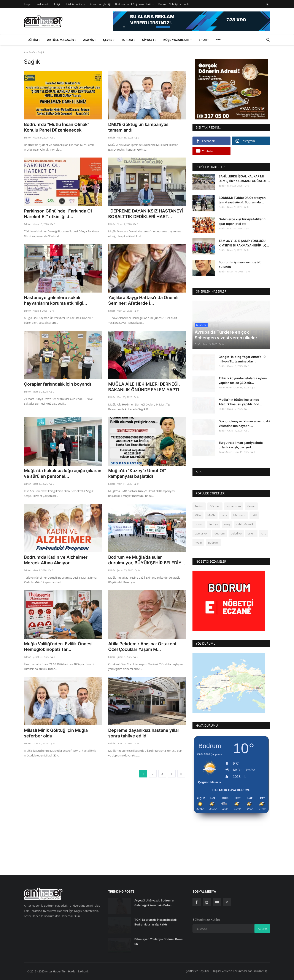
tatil (254, 515)
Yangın (251, 506)
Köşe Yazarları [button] (178, 40)
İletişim (58, 4)
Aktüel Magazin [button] (62, 40)
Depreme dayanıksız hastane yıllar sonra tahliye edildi (144, 733)
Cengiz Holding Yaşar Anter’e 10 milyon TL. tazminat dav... (242, 359)
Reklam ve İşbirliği (100, 4)
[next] (172, 774)
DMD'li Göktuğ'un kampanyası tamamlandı (139, 127)
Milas (198, 515)
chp (264, 533)
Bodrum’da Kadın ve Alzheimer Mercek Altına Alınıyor (56, 560)
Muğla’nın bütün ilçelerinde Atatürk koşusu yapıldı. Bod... (240, 402)
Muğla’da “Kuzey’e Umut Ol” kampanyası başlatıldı (137, 473)
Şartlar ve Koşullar (198, 971)
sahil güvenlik (245, 524)
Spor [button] (204, 40)
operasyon (202, 533)
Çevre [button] (109, 40)
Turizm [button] (128, 40)
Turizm (199, 506)
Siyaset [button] (149, 40)
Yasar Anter (225, 387)
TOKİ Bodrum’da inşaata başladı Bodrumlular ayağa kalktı (155, 922)
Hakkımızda (42, 4)
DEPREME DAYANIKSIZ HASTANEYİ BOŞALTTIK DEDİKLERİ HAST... (146, 214)
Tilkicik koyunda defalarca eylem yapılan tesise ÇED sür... (243, 380)
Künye (28, 4)
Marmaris (239, 515)
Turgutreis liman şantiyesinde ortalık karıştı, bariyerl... (241, 445)
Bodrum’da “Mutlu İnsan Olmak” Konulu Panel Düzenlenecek (57, 127)
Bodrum (213, 542)
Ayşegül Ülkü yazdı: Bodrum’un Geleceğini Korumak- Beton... (155, 903)
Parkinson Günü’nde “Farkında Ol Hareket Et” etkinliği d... (58, 214)
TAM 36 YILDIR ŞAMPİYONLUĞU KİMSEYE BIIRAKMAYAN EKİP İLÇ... (244, 243)
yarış (227, 524)
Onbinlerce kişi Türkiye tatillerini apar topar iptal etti (242, 221)
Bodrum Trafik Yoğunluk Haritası (135, 4)
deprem (220, 533)
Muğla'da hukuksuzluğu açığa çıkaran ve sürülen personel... (63, 473)
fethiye (214, 524)
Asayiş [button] (90, 40)
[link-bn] (192, 21)
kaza (224, 515)
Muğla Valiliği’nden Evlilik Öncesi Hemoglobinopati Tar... (58, 647)
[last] (181, 774)
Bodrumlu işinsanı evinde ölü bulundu (240, 264)
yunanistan (234, 506)
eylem (251, 533)
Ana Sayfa (29, 52)
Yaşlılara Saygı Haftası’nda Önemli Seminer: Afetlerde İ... (143, 300)
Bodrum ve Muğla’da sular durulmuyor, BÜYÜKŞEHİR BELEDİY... (147, 560)
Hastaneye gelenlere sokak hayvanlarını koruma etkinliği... (56, 300)
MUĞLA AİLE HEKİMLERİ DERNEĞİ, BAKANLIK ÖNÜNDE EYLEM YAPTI (144, 387)
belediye (236, 533)
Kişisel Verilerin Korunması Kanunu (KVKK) (240, 971)
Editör (27, 138)
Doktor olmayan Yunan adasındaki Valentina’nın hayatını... (244, 423)
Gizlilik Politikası (76, 4)
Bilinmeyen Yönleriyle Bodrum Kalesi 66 (159, 941)
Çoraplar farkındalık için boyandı (57, 384)
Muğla (211, 515)
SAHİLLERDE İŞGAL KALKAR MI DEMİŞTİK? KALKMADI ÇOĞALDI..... (244, 179)
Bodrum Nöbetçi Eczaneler (174, 4)
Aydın (198, 542)
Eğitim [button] (34, 40)
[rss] (227, 902)
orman (199, 524)
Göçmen (215, 506)
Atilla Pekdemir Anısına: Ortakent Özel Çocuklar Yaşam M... (142, 647)
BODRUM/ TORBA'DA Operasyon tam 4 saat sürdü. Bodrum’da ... (242, 200)
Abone (262, 929)
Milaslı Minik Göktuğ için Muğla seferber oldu (56, 733)
